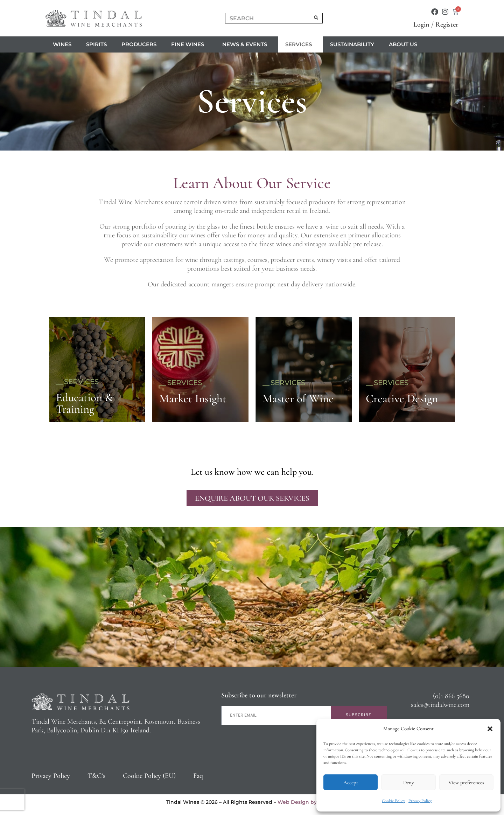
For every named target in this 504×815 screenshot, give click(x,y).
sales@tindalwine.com (440, 705)
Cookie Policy (393, 801)
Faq (198, 776)
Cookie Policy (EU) (149, 776)
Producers (139, 44)
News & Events (246, 44)
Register (447, 25)
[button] (490, 729)
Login (421, 25)
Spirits (96, 44)
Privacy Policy (420, 801)
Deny (408, 782)
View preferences (466, 782)
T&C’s (96, 776)
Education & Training (85, 403)
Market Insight (193, 399)
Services (300, 44)
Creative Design (402, 399)
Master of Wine (298, 399)
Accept (351, 782)
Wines (62, 44)
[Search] (316, 18)
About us (405, 44)
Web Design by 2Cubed (308, 802)
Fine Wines (189, 44)
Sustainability (352, 44)
